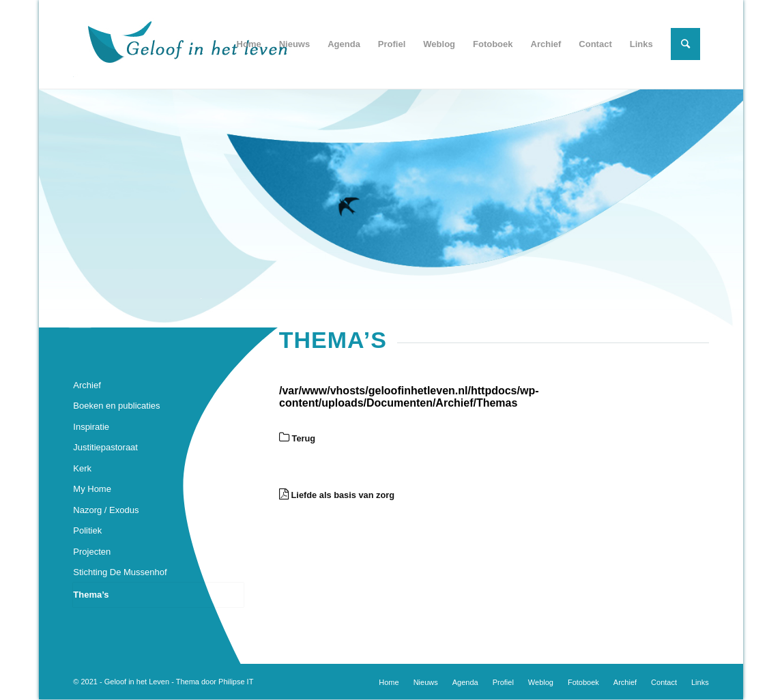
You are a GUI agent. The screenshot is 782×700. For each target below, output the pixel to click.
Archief (87, 385)
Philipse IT (236, 682)
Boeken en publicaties (116, 406)
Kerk (82, 468)
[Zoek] (685, 44)
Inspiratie (91, 427)
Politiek (87, 530)
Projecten (92, 552)
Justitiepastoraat (105, 447)
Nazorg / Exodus (106, 510)
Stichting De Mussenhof (120, 572)
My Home (92, 489)
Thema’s (91, 595)
